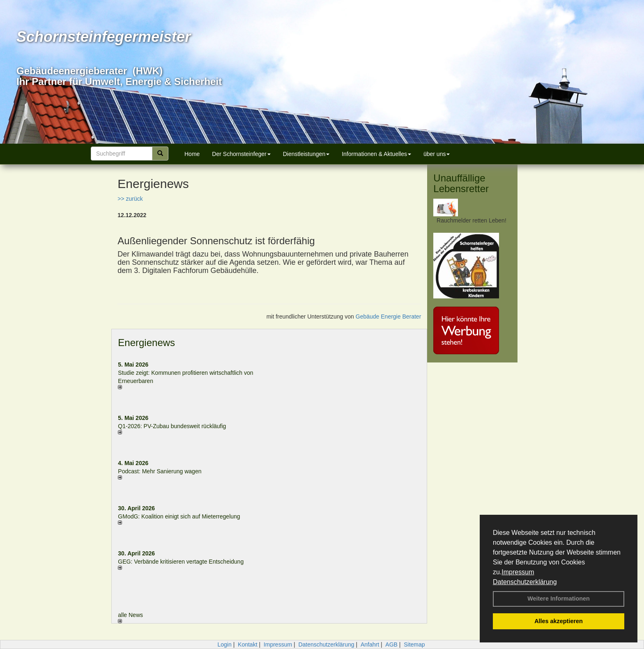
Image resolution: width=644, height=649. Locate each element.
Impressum (518, 572)
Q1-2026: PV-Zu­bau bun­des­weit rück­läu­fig (172, 426)
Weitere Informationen (559, 599)
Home (192, 154)
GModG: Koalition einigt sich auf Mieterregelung (179, 516)
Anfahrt (370, 644)
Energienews (146, 343)
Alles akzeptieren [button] (559, 621)
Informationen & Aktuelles (376, 154)
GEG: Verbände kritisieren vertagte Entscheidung (181, 562)
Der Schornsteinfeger (241, 154)
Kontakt (247, 644)
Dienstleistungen (306, 154)
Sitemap (414, 644)
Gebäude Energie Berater (389, 316)
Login (224, 644)
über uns (437, 154)
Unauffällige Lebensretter (461, 183)
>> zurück (130, 199)
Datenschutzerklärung (525, 582)
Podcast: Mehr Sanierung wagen (160, 471)
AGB (391, 644)
